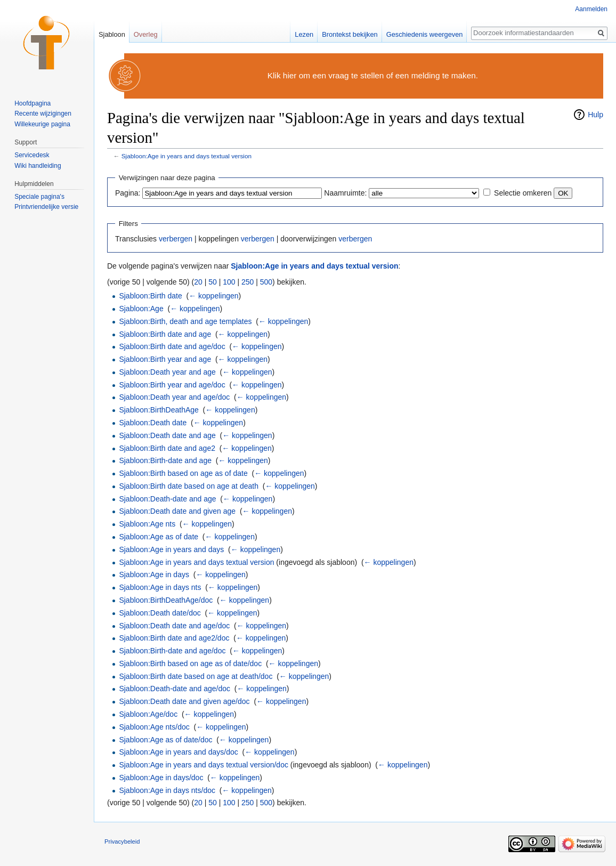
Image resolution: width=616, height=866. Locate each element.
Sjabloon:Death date (153, 423)
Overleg (146, 34)
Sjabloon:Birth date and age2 (167, 448)
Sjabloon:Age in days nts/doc (167, 790)
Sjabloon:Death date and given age (177, 511)
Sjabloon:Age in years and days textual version (187, 156)
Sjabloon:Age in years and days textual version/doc (204, 765)
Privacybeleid (122, 841)
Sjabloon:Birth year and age (165, 359)
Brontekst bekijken (350, 34)
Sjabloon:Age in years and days (171, 549)
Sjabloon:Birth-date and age (165, 460)
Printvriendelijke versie (46, 207)
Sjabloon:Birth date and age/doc (172, 346)
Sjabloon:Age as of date (159, 537)
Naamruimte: (345, 193)
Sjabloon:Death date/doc (160, 613)
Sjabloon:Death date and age (167, 435)
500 (266, 282)
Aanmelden (591, 9)
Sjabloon (112, 34)
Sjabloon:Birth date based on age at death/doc (196, 676)
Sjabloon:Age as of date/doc (165, 740)
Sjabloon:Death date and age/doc (174, 626)
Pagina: (128, 193)
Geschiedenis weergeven (425, 34)
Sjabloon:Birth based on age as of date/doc (190, 663)
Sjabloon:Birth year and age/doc (172, 385)
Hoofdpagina (33, 103)
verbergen (176, 239)
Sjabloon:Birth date (150, 296)
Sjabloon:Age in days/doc (161, 778)
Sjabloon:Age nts (147, 524)
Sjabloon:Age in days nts (160, 587)
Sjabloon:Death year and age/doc (174, 397)
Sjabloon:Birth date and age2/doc (174, 638)
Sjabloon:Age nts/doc (154, 727)
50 (213, 282)
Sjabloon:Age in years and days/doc (178, 752)
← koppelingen (213, 296)
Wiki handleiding (38, 166)
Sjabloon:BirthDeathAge (159, 410)
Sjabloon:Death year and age (167, 372)
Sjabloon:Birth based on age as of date (183, 473)
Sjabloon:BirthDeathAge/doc (166, 600)
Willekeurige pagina (42, 124)
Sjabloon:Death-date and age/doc (175, 689)
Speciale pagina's (39, 197)
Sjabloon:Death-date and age (167, 499)
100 (229, 282)
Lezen (304, 34)
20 (198, 282)
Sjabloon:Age (141, 309)
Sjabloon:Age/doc (148, 714)
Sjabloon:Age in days (154, 574)
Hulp (595, 115)
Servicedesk (32, 155)
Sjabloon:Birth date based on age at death (189, 486)
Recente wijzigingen (43, 114)
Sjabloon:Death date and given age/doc (184, 701)
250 (248, 282)
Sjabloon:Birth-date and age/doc (172, 651)
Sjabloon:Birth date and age (165, 334)
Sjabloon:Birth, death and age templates (185, 321)
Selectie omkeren (523, 193)
